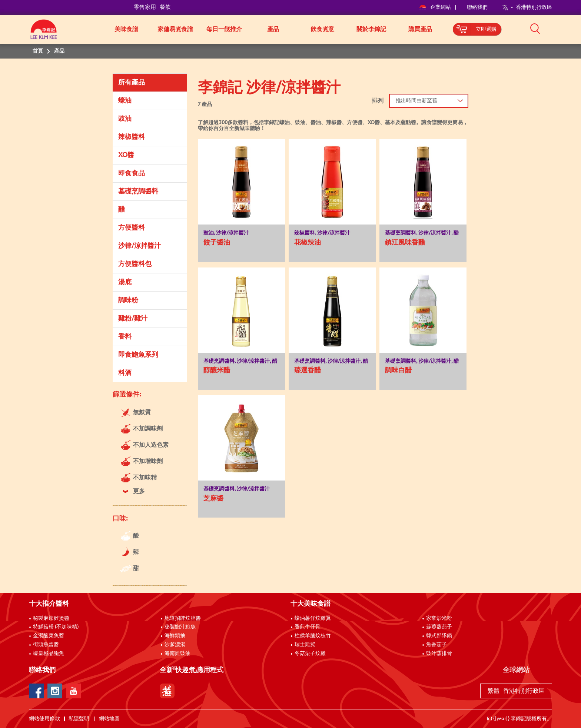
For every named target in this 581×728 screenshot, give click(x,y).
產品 (273, 29)
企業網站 (436, 7)
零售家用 (145, 7)
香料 (125, 337)
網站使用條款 (44, 719)
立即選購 (486, 29)
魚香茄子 (436, 645)
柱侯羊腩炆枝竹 (313, 636)
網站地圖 (110, 719)
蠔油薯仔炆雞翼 (313, 618)
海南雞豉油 (177, 654)
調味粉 (128, 300)
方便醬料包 (135, 264)
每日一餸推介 (224, 29)
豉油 (125, 119)
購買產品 (420, 29)
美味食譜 (126, 29)
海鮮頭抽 (175, 636)
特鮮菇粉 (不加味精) (56, 627)
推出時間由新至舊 (416, 101)
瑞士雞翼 (305, 645)
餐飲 (165, 7)
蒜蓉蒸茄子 (439, 627)
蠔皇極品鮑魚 (49, 654)
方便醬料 (132, 228)
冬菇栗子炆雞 (310, 654)
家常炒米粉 (439, 618)
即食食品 (132, 173)
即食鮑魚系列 (138, 355)
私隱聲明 (79, 719)
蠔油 (125, 101)
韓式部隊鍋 (439, 636)
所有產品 (132, 83)
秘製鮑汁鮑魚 (180, 627)
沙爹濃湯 (175, 645)
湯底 (125, 282)
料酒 (125, 373)
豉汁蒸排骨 (439, 654)
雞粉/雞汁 (133, 319)
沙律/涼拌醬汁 (140, 246)
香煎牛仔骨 (308, 627)
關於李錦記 (371, 29)
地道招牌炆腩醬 (183, 618)
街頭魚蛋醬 (46, 645)
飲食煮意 (322, 29)
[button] (555, 29)
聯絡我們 (477, 7)
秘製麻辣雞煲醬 (51, 618)
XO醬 (126, 155)
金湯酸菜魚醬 (49, 636)
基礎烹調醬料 (138, 192)
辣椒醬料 (132, 137)
